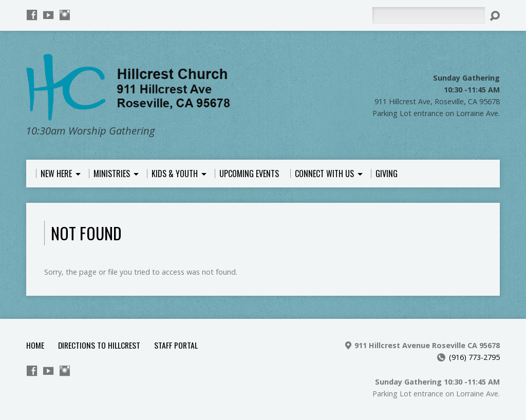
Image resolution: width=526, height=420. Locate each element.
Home (35, 345)
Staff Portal (176, 345)
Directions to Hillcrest (99, 345)
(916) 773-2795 (474, 357)
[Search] (428, 15)
